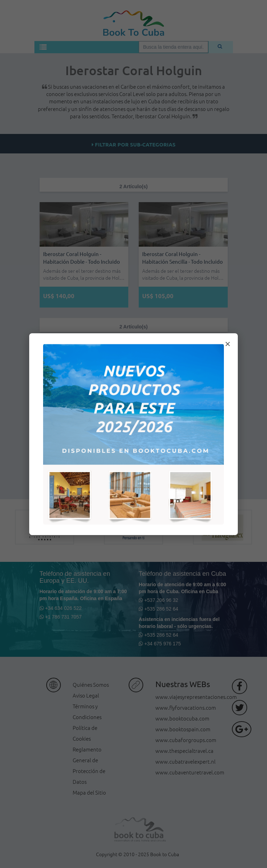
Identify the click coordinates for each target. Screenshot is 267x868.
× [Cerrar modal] (228, 344)
